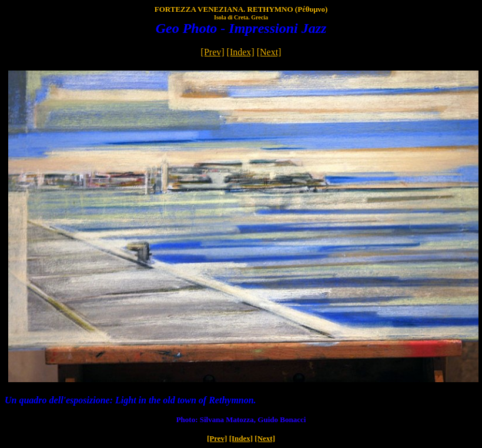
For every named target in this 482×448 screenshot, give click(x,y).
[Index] (241, 52)
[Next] (269, 52)
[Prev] (213, 52)
